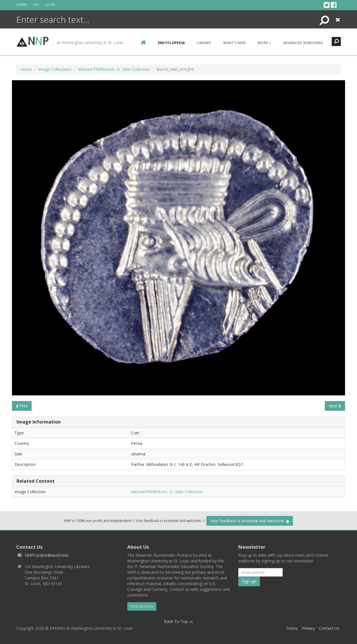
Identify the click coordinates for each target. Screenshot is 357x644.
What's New (234, 43)
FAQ (36, 4)
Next (335, 406)
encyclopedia (171, 43)
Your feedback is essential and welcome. (250, 521)
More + (264, 43)
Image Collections (55, 69)
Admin (22, 4)
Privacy (308, 628)
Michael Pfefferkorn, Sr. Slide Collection (114, 69)
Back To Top (178, 621)
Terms (292, 628)
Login (50, 4)
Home (26, 69)
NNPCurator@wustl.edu (47, 555)
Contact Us (329, 628)
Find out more (142, 606)
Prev (22, 406)
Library (204, 43)
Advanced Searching (303, 43)
